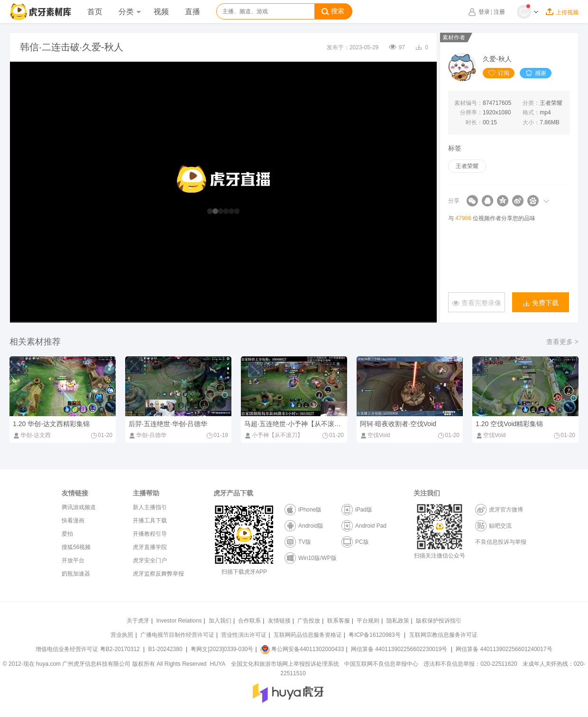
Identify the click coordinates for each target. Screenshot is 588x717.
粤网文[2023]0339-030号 (222, 649)
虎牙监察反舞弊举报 (158, 574)
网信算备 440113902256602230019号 (399, 649)
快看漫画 (73, 521)
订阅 (499, 73)
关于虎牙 (138, 621)
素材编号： (469, 103)
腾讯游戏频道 (79, 507)
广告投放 (309, 621)
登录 (484, 12)
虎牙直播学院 (150, 547)
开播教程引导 (150, 534)
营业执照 (122, 635)
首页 (95, 12)
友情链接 (279, 621)
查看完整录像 (477, 303)
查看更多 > (562, 342)
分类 (129, 12)
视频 (161, 12)
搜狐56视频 (76, 547)
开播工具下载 (150, 521)
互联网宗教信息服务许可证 (443, 635)
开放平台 (73, 560)
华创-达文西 (32, 435)
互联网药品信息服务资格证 (308, 635)
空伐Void (375, 435)
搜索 (333, 11)
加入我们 (220, 621)
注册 (499, 12)
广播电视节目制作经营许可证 (177, 635)
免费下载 (541, 303)
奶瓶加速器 (76, 574)
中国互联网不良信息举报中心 (381, 664)
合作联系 (249, 621)
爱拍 (67, 534)
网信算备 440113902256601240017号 (504, 649)
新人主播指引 (150, 507)
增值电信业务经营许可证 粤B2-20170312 (88, 649)
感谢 (536, 73)
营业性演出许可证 (244, 635)
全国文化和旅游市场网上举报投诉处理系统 (285, 664)
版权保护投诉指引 (439, 621)
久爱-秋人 (497, 59)
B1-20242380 (166, 649)
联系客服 (339, 621)
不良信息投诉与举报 (501, 542)
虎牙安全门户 (150, 560)
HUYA (218, 664)
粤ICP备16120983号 (374, 635)
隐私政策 (398, 621)
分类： (531, 103)
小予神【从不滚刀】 (274, 435)
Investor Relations (179, 621)
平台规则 (368, 621)
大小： (531, 122)
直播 (193, 12)
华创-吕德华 (147, 435)
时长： (474, 122)
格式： (531, 112)
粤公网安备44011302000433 (302, 649)
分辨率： (471, 112)
